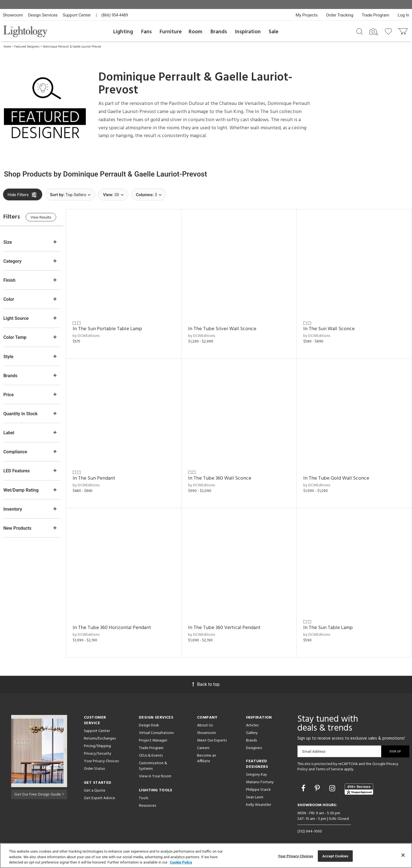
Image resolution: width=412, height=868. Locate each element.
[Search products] (360, 31)
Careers (203, 743)
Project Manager (153, 735)
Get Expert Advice (100, 793)
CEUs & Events (151, 750)
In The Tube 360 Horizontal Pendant (119, 622)
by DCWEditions (93, 334)
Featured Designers (27, 47)
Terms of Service (329, 764)
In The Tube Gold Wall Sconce (339, 475)
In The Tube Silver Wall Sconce (227, 327)
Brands (219, 32)
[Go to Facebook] (304, 783)
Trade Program (376, 15)
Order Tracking (340, 15)
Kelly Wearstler (259, 799)
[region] (206, 856)
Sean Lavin (255, 792)
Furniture (171, 32)
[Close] (403, 855)
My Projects (307, 15)
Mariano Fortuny (260, 777)
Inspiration (248, 32)
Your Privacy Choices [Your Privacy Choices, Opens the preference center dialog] (296, 856)
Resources (147, 800)
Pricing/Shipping (97, 741)
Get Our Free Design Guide (39, 788)
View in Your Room (155, 771)
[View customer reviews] (359, 783)
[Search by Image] (374, 32)
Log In (403, 15)
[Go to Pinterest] (318, 783)
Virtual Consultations (156, 727)
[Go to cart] (403, 30)
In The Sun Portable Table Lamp (114, 327)
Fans (146, 32)
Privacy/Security (98, 748)
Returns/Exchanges (100, 733)
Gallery (252, 727)
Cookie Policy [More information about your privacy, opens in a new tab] (181, 862)
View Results (49, 218)
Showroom (13, 15)
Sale (274, 32)
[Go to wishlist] (389, 31)
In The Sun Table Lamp (331, 622)
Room (196, 32)
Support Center (77, 15)
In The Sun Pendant (101, 475)
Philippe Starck (258, 784)
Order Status (94, 763)
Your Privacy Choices (101, 756)
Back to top (206, 679)
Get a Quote (95, 785)
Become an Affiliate (207, 753)
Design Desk (149, 720)
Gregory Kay (256, 769)
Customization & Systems (153, 760)
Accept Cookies (335, 856)
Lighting (123, 32)
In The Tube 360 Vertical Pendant (229, 622)
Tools (144, 793)
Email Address (314, 746)
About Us (205, 720)
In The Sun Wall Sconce (332, 327)
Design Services (43, 15)
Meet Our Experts (212, 735)
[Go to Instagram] (333, 783)
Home (7, 47)
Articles (252, 720)
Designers (254, 743)
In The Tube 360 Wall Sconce (224, 475)
